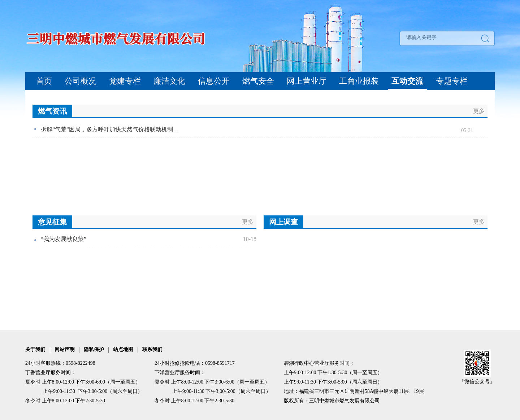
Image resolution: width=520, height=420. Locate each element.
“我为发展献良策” (64, 239)
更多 (479, 111)
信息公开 (214, 81)
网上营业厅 (307, 81)
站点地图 (123, 349)
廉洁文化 (169, 81)
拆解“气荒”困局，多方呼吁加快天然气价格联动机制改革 (113, 129)
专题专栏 (452, 81)
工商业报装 (359, 81)
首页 (44, 81)
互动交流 (407, 81)
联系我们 (152, 349)
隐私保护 (94, 349)
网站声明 (65, 349)
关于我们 (35, 349)
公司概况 (81, 81)
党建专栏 (125, 81)
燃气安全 (258, 81)
